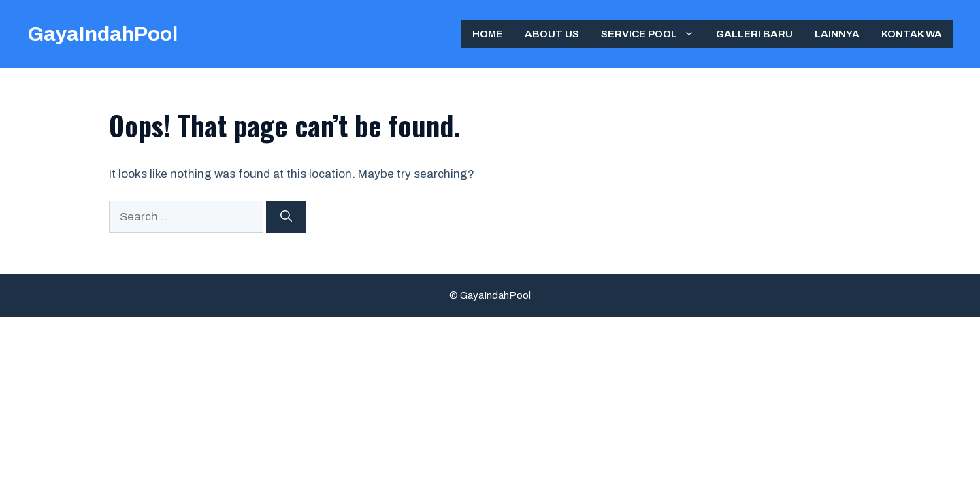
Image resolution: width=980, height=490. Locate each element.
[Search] (286, 217)
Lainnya (837, 34)
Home (488, 34)
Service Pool (653, 34)
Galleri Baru (754, 34)
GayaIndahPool (102, 34)
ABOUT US (552, 34)
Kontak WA (912, 34)
